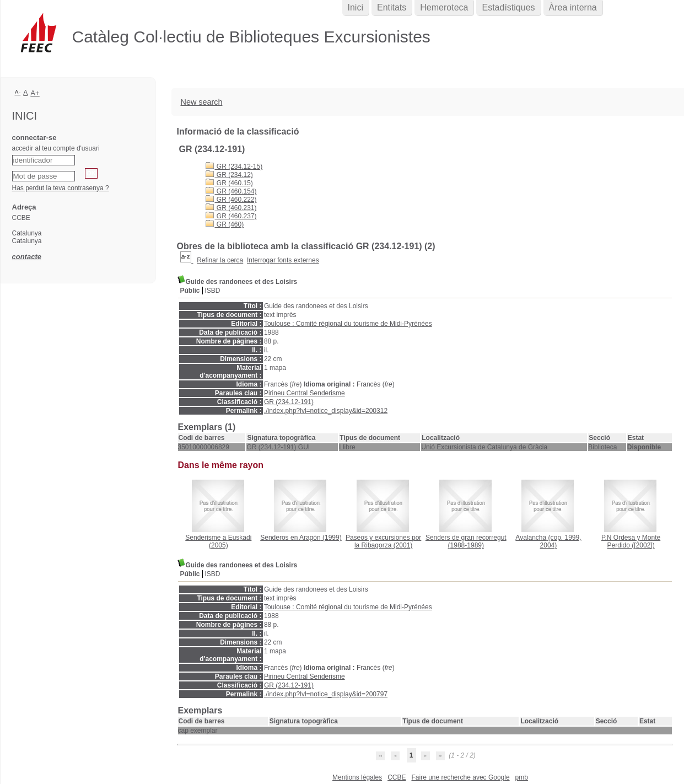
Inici (356, 7)
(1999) (301, 538)
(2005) (218, 541)
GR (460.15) (229, 183)
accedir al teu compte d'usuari (56, 148)
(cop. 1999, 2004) (548, 541)
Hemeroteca (444, 7)
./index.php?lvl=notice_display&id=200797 (326, 694)
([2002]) (631, 541)
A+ (35, 93)
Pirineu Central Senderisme (305, 393)
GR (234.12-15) (234, 167)
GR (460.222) (231, 200)
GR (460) (225, 224)
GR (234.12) (229, 175)
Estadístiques (508, 7)
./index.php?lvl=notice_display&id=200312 (326, 411)
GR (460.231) (231, 208)
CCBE (397, 777)
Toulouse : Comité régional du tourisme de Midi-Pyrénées (348, 324)
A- (18, 92)
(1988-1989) (466, 541)
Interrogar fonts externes (283, 260)
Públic (190, 291)
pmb (522, 777)
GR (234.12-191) (289, 402)
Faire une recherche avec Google (460, 777)
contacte (27, 257)
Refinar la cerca (220, 260)
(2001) (383, 541)
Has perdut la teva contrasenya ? (61, 188)
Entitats (392, 7)
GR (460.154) (231, 191)
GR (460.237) (231, 216)
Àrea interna (573, 7)
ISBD (213, 291)
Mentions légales (357, 777)
